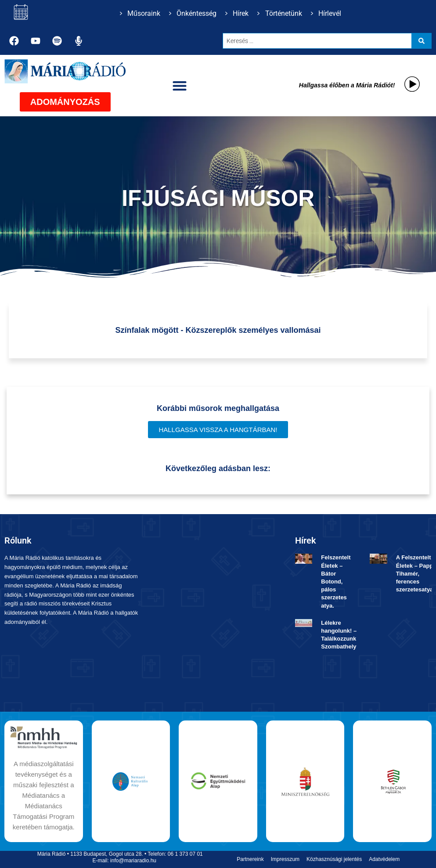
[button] (180, 85)
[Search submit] (422, 41)
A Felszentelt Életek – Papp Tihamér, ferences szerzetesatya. (415, 573)
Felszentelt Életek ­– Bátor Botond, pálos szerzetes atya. (336, 581)
